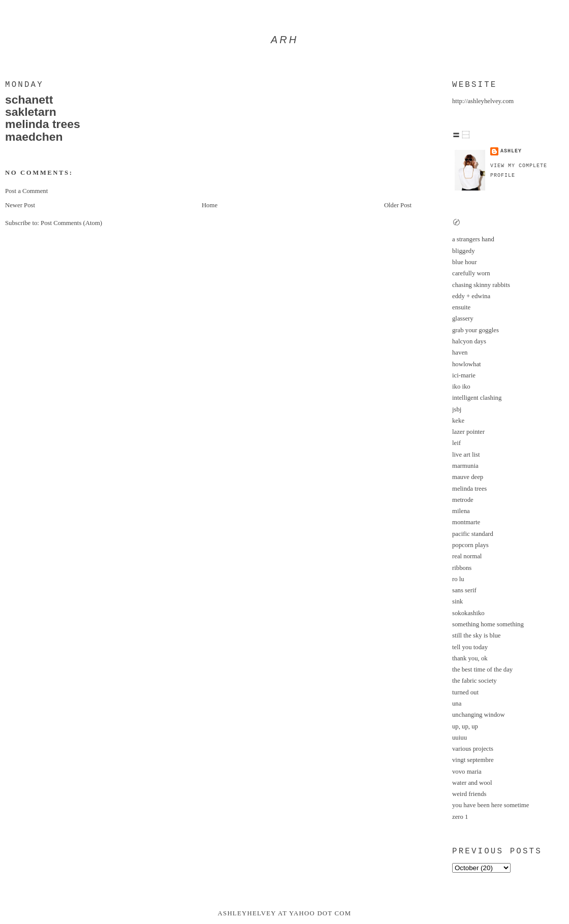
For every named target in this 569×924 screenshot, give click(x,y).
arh (284, 40)
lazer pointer (468, 432)
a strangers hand (473, 239)
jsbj (457, 409)
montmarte (466, 522)
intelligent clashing (477, 398)
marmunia (465, 466)
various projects (473, 749)
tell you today (470, 647)
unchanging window (479, 715)
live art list (466, 455)
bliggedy (464, 251)
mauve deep (468, 477)
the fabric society (475, 681)
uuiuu (460, 738)
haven (460, 353)
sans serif (464, 590)
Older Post (398, 205)
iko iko (461, 387)
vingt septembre (473, 760)
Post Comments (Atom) (71, 223)
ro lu (458, 579)
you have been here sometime (491, 805)
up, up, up (465, 726)
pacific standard (473, 534)
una (457, 704)
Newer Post (20, 205)
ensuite (461, 307)
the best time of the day (482, 670)
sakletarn (31, 112)
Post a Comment (26, 191)
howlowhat (467, 364)
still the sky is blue (477, 635)
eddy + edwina (471, 296)
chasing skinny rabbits (481, 285)
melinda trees (43, 124)
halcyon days (469, 341)
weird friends (469, 794)
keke (458, 421)
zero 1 (460, 817)
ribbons (462, 568)
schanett (29, 100)
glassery (463, 318)
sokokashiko (468, 613)
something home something (488, 624)
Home (210, 205)
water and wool (472, 783)
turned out (465, 692)
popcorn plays (470, 545)
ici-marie (464, 375)
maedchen (34, 137)
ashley (511, 151)
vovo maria (467, 772)
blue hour (464, 262)
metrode (463, 500)
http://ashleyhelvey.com (483, 101)
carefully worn (471, 273)
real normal (467, 556)
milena (461, 511)
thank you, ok (470, 658)
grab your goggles (476, 330)
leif (456, 443)
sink (457, 601)
